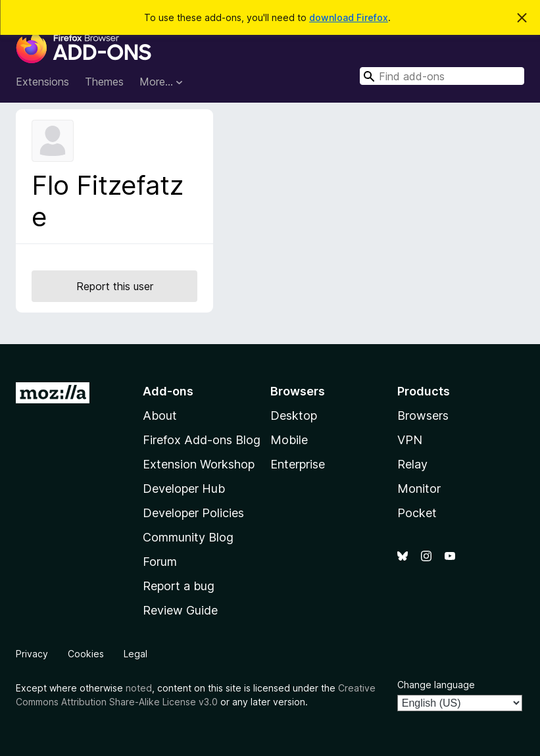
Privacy (32, 654)
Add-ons (168, 391)
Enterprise (298, 464)
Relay (412, 464)
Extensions (42, 82)
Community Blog (188, 537)
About (160, 416)
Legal (135, 654)
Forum (160, 562)
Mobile (289, 440)
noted (139, 688)
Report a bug (179, 586)
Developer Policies (193, 513)
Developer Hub (184, 489)
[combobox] (442, 76)
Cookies (86, 654)
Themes (104, 82)
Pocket (417, 513)
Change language (436, 685)
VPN (410, 440)
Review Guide (180, 610)
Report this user (115, 286)
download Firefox (349, 17)
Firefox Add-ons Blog (202, 440)
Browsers (423, 416)
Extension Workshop (199, 464)
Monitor (419, 489)
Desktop (294, 416)
